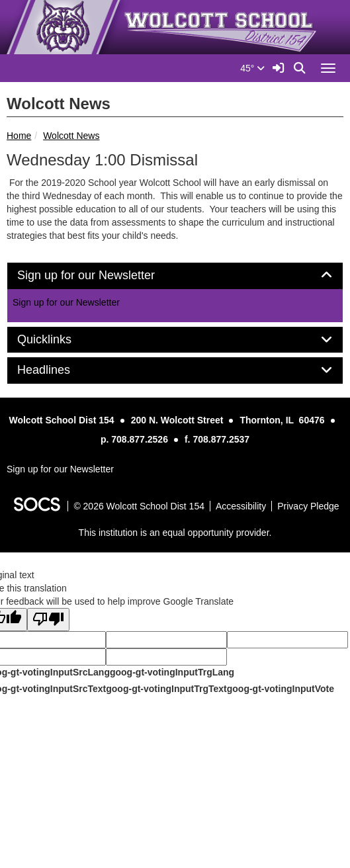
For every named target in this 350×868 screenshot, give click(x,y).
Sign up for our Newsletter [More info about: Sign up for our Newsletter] (66, 302)
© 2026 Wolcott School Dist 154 (139, 506)
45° (252, 68)
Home (19, 136)
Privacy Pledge (308, 506)
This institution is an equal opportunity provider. (175, 533)
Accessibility (241, 506)
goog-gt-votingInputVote (281, 689)
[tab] (175, 276)
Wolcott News (71, 136)
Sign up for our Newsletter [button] (101, 276)
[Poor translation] (48, 620)
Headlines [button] (59, 370)
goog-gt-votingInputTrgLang (172, 672)
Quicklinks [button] (59, 340)
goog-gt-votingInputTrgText (166, 689)
